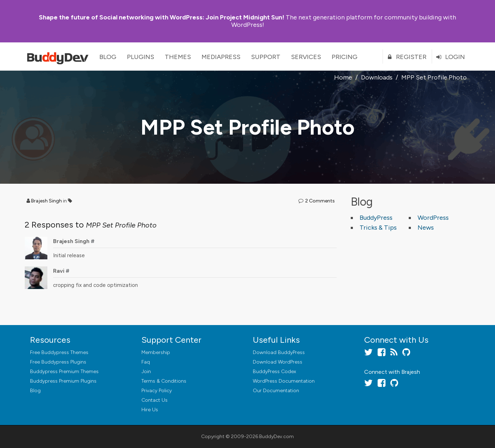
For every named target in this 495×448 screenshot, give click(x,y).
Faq (146, 362)
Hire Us (150, 410)
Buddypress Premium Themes (64, 372)
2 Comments (320, 201)
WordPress (433, 218)
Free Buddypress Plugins (58, 362)
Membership (156, 352)
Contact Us (155, 400)
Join (146, 372)
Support (266, 57)
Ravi (59, 271)
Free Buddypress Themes (59, 352)
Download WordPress (278, 362)
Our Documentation (276, 391)
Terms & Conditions (164, 381)
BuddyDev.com (276, 437)
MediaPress (221, 57)
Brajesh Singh (46, 201)
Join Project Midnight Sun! (162, 17)
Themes (178, 57)
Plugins (141, 57)
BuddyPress (376, 218)
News (426, 228)
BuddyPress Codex (274, 372)
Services (306, 57)
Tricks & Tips (378, 228)
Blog (108, 57)
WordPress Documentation (284, 381)
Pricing (345, 57)
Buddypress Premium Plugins (63, 381)
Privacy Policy (157, 391)
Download (279, 352)
